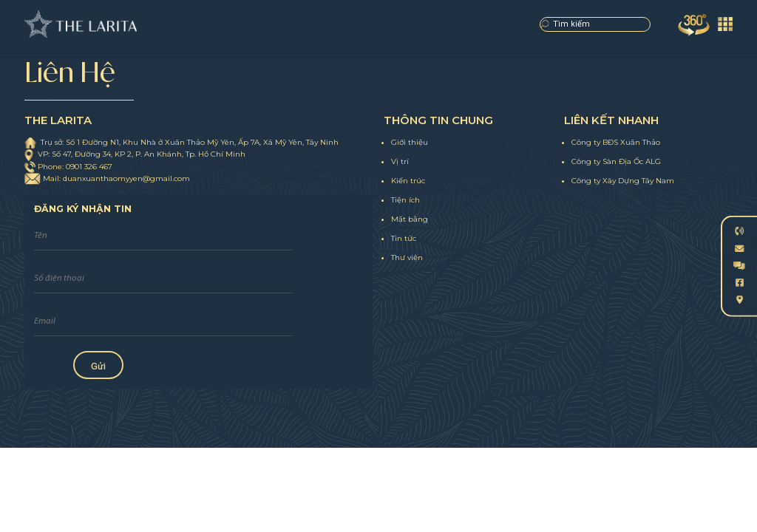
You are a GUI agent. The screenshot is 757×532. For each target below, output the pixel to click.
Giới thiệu (410, 142)
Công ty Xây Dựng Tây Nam (623, 181)
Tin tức (404, 238)
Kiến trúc (408, 181)
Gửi (98, 366)
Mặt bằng (410, 219)
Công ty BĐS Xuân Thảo (616, 142)
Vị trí (400, 161)
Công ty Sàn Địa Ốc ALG (616, 161)
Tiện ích (405, 200)
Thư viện (407, 258)
